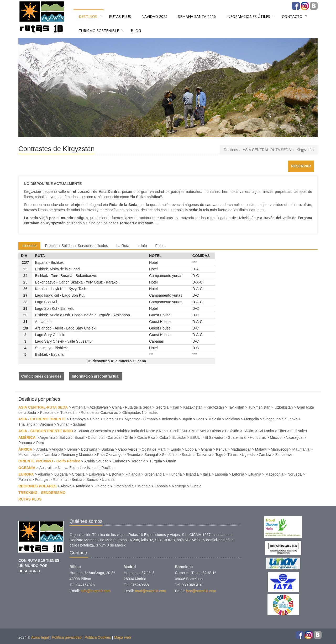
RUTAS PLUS (120, 16)
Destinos (88, 16)
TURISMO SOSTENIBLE (99, 31)
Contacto (292, 16)
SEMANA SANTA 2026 (197, 16)
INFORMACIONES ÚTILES (248, 16)
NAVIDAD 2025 (154, 16)
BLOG (136, 31)
